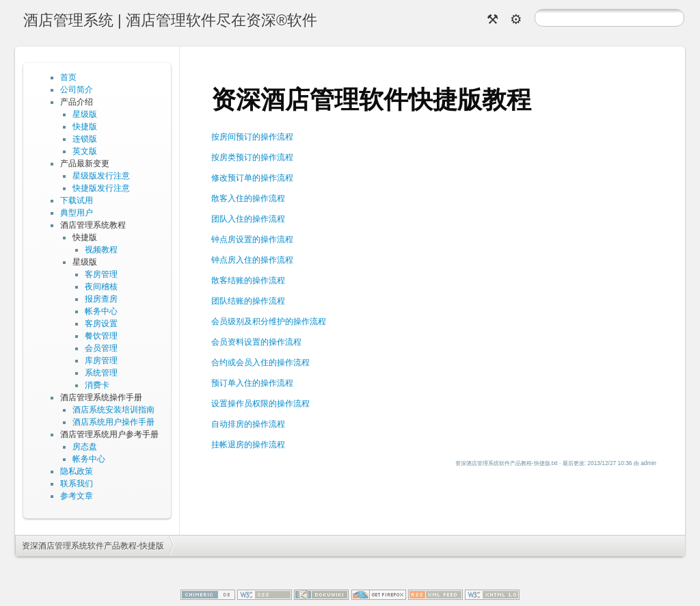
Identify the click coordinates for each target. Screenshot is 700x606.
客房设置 (101, 324)
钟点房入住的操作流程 (252, 260)
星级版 (85, 114)
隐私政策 (77, 471)
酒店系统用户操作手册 (113, 422)
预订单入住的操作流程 (252, 383)
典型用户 (77, 213)
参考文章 (77, 496)
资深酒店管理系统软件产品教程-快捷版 (93, 546)
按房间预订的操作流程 (252, 137)
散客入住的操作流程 (248, 198)
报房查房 (101, 299)
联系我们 (77, 484)
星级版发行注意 (101, 176)
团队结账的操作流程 (248, 301)
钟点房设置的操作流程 (252, 239)
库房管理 (101, 360)
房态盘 (85, 447)
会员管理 (101, 348)
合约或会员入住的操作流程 (260, 363)
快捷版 (85, 127)
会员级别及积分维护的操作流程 (269, 321)
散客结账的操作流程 (248, 280)
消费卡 (97, 385)
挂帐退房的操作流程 (248, 445)
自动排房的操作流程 (248, 424)
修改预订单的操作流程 (252, 178)
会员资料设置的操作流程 (256, 342)
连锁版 (85, 139)
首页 (68, 77)
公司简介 (77, 90)
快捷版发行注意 (101, 188)
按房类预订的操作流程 (252, 157)
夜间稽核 (101, 287)
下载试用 (77, 200)
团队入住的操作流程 (248, 219)
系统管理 (101, 373)
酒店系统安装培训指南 (113, 410)
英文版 (85, 151)
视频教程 (101, 250)
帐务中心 (101, 311)
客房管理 (101, 274)
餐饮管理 (101, 336)
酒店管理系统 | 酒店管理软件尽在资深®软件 (170, 20)
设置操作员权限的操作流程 (260, 404)
